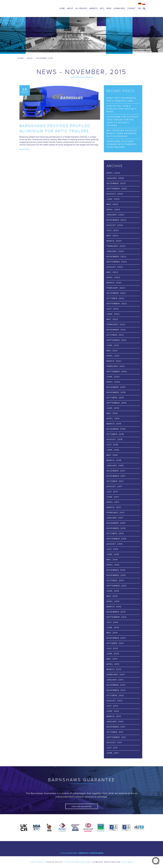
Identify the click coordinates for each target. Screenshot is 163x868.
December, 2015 (116, 570)
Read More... (25, 149)
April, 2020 (113, 382)
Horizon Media (96, 853)
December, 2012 (116, 685)
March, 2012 (114, 716)
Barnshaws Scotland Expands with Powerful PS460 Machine (122, 144)
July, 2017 (112, 492)
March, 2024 (114, 241)
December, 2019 (116, 387)
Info (102, 8)
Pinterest (93, 845)
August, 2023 (115, 267)
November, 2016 (116, 528)
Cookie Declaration (78, 862)
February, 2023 (116, 288)
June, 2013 (113, 654)
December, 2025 (116, 183)
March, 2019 (114, 424)
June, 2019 (113, 408)
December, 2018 (116, 429)
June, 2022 (113, 314)
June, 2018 (113, 450)
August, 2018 (115, 439)
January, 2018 (115, 466)
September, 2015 (116, 586)
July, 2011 (112, 748)
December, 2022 (116, 293)
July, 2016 (112, 549)
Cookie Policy (54, 862)
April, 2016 (113, 565)
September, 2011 (116, 737)
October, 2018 (115, 434)
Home (62, 8)
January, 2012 (115, 722)
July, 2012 (112, 706)
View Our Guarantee (81, 807)
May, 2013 (112, 659)
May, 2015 (112, 596)
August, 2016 (115, 544)
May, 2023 (112, 272)
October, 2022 (115, 298)
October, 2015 (115, 581)
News (109, 8)
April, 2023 (113, 278)
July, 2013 (112, 648)
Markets (94, 8)
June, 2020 (113, 377)
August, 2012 (115, 701)
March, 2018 (114, 460)
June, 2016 (113, 554)
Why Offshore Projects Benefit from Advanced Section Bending (122, 133)
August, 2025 (115, 194)
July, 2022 (113, 309)
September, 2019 (116, 403)
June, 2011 (113, 753)
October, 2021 (115, 335)
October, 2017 (115, 481)
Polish (144, 4)
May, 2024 (112, 236)
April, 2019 (113, 419)
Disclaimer (37, 862)
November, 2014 (116, 612)
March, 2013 (114, 669)
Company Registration (106, 862)
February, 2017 (116, 513)
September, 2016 (116, 539)
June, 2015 (113, 591)
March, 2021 (114, 361)
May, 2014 (112, 633)
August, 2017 (114, 487)
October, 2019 (115, 398)
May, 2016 (112, 560)
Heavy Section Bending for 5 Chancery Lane (121, 99)
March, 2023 (114, 283)
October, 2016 (115, 534)
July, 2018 (112, 445)
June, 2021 (113, 345)
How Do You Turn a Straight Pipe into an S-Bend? (122, 109)
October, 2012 (115, 696)
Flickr (101, 845)
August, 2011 (114, 743)
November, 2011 (116, 727)
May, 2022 (112, 319)
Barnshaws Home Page (35, 8)
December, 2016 (116, 523)
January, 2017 (115, 518)
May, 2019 (112, 413)
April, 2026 (113, 173)
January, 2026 (115, 178)
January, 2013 (115, 680)
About (70, 8)
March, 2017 (114, 507)
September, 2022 (117, 304)
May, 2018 (112, 455)
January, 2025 (115, 215)
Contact (131, 8)
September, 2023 (117, 262)
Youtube (85, 845)
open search (144, 8)
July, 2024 (113, 230)
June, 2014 (113, 628)
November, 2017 (116, 476)
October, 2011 (115, 732)
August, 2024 (115, 225)
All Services (81, 8)
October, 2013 (115, 643)
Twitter (70, 845)
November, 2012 (116, 690)
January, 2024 (115, 251)
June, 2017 (113, 497)
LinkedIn (78, 845)
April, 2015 (113, 601)
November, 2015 (116, 575)
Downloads (119, 8)
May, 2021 (112, 351)
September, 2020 (117, 372)
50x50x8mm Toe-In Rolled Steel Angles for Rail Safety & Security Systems (123, 121)
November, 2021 (116, 330)
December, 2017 (116, 471)
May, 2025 (112, 204)
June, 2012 (113, 711)
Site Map (128, 862)
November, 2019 (116, 392)
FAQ (140, 8)
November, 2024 (116, 220)
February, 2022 (116, 325)
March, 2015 (114, 607)
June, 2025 (113, 199)
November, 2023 (116, 257)
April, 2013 (113, 664)
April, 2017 (113, 502)
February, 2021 (116, 366)
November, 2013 (116, 638)
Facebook (62, 845)
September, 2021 (116, 340)
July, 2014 (112, 622)
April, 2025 (113, 210)
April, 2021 (113, 356)
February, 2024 (116, 246)
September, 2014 (116, 617)
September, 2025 (117, 189)
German (140, 4)
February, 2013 (116, 675)
